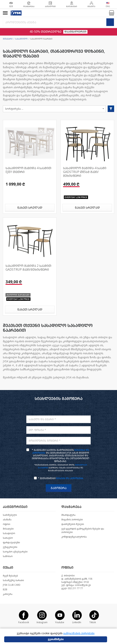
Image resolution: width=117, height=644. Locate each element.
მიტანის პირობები (72, 520)
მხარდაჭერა (68, 515)
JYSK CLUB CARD (12, 585)
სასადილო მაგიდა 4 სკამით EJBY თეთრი (28, 170)
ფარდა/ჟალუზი (11, 543)
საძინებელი (10, 515)
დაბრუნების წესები (73, 524)
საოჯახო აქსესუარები (15, 552)
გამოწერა (59, 488)
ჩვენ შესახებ (10, 576)
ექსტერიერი (10, 547)
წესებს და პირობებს (70, 478)
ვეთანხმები (56, 639)
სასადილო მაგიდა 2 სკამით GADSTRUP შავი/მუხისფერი (28, 268)
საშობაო (8, 556)
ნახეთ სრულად (30, 208)
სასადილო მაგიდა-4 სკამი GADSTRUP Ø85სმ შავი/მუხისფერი (85, 172)
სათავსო (8, 538)
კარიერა (8, 594)
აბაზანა (7, 520)
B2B (5, 590)
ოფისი (7, 524)
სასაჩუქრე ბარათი (13, 580)
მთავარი (8, 39)
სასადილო (21, 39)
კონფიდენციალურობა (74, 537)
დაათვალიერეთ (75, 32)
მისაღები (8, 529)
